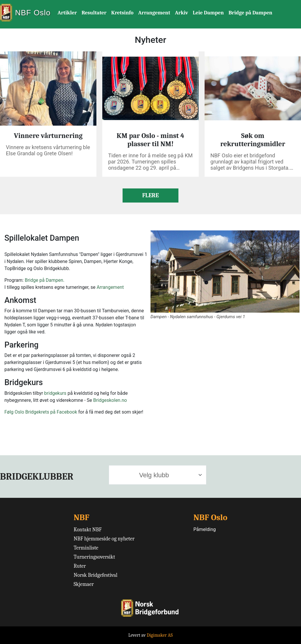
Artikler (67, 13)
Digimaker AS (160, 635)
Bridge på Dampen (250, 13)
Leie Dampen (208, 13)
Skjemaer (84, 584)
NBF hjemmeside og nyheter (104, 539)
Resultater (94, 13)
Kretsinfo (122, 13)
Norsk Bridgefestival (96, 575)
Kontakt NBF (88, 530)
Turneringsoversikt (95, 557)
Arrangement (154, 13)
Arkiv (182, 13)
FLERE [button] (151, 195)
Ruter (80, 566)
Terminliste (86, 548)
